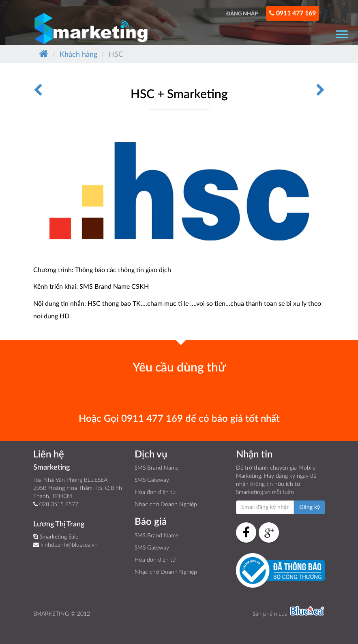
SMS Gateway (152, 480)
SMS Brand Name (156, 468)
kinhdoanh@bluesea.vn (65, 545)
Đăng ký (310, 507)
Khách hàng (78, 55)
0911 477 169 (293, 13)
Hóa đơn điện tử (155, 492)
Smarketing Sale (56, 537)
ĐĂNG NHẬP (242, 14)
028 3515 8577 (56, 504)
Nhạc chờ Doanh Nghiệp (166, 504)
